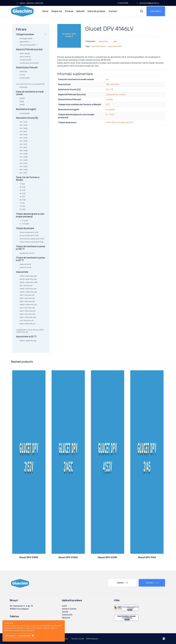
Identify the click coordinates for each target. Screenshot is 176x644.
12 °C (22, 190)
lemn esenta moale (98, 46)
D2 (22, 98)
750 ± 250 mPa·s (27, 321)
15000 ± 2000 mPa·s (28, 289)
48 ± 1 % (24, 151)
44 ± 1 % (23, 138)
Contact (113, 11)
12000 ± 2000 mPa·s (28, 279)
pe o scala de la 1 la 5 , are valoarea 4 (30, 84)
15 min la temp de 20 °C (29, 232)
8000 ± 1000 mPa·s (28, 324)
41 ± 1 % (23, 131)
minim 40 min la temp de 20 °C (31, 242)
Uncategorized (26, 39)
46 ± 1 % (109, 89)
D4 (107, 79)
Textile (65, 612)
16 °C (22, 193)
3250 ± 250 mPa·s (27, 308)
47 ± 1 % (23, 147)
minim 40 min (25, 267)
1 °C (22, 184)
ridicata (109, 99)
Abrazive (66, 618)
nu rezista (110, 110)
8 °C (23, 209)
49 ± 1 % (24, 154)
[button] (156, 11)
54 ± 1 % (23, 163)
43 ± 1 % (23, 135)
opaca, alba (25, 53)
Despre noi (57, 11)
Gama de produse (96, 11)
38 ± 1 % (24, 125)
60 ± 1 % (23, 173)
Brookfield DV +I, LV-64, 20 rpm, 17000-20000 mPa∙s (30, 331)
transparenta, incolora (116, 94)
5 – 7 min (110, 115)
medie (23, 72)
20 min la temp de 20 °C (29, 236)
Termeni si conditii (78, 639)
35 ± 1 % (23, 122)
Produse (69, 11)
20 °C (23, 200)
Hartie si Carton (69, 609)
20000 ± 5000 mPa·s (28, 305)
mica (22, 75)
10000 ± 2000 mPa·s (28, 276)
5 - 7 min (24, 224)
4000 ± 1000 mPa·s (28, 311)
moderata (25, 78)
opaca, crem (25, 57)
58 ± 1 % (23, 170)
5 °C (108, 105)
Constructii (67, 615)
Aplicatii (80, 11)
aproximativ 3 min (27, 253)
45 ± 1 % (23, 141)
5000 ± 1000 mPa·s (28, 317)
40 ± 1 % (24, 128)
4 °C (22, 203)
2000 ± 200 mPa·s (27, 298)
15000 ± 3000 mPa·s (28, 292)
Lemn (115, 41)
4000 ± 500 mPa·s (27, 314)
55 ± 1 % (23, 166)
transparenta (25, 60)
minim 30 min (25, 264)
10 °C (22, 187)
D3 (22, 102)
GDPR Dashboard (92, 639)
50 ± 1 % (24, 157)
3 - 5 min (24, 221)
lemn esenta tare (115, 46)
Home (45, 11)
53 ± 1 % (24, 160)
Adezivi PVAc (103, 41)
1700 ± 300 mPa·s (27, 295)
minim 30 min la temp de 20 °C (120, 122)
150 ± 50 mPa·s (113, 84)
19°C (22, 197)
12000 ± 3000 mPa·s (28, 282)
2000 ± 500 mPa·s (27, 301)
